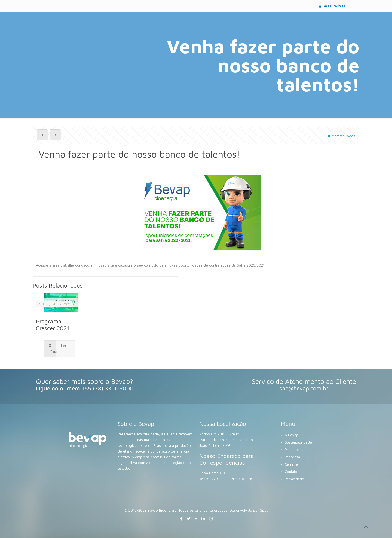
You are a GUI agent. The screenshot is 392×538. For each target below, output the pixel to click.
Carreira (291, 464)
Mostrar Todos (341, 136)
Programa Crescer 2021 (53, 325)
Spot (264, 510)
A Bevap (292, 435)
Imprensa (292, 457)
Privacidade (294, 479)
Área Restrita (332, 6)
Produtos (292, 450)
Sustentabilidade (298, 442)
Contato (291, 472)
